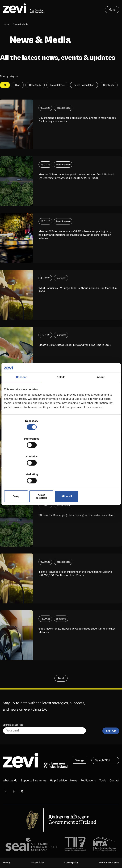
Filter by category (9, 77)
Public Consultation (84, 86)
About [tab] (101, 405)
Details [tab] (61, 405)
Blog (18, 86)
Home (6, 24)
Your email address (13, 725)
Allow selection (61, 469)
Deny (23, 469)
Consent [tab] (21, 405)
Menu (112, 10)
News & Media (20, 24)
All (5, 86)
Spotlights (109, 86)
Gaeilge (80, 761)
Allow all (100, 469)
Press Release (57, 86)
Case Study (35, 86)
